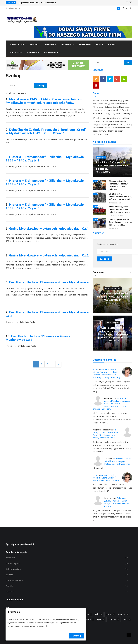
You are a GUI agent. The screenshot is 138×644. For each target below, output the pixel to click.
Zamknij (77, 636)
